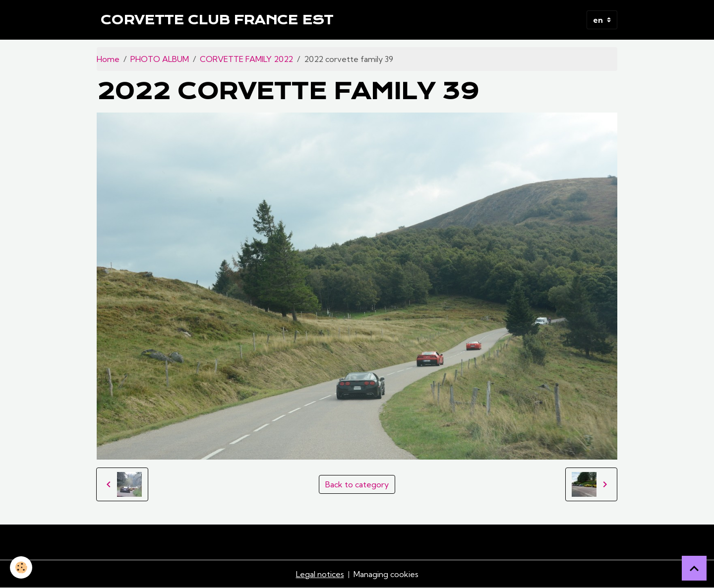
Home (108, 59)
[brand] (217, 20)
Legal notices (320, 574)
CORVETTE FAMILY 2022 (246, 59)
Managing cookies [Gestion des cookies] (386, 574)
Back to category (357, 484)
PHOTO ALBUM (160, 59)
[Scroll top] (694, 568)
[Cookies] (21, 567)
